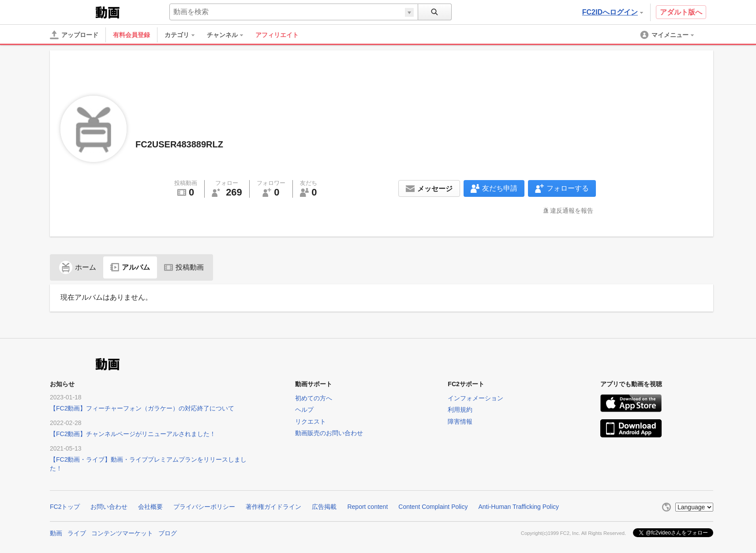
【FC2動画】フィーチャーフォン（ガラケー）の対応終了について (142, 408)
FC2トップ (65, 507)
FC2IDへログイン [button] (613, 12)
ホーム (78, 267)
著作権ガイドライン (273, 507)
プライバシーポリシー (204, 507)
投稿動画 (184, 267)
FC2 (72, 11)
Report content (367, 507)
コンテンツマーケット (122, 533)
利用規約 (460, 410)
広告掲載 (324, 507)
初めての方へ (314, 398)
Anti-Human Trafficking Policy (518, 507)
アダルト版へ (681, 12)
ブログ (168, 533)
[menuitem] (184, 35)
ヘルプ (304, 410)
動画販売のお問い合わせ (329, 433)
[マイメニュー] (668, 35)
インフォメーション (475, 398)
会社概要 (150, 507)
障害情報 (460, 421)
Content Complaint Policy (433, 507)
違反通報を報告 (572, 211)
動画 (56, 533)
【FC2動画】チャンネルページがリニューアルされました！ (133, 434)
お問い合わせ (109, 507)
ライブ (77, 533)
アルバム (130, 267)
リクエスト (311, 421)
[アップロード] (74, 35)
